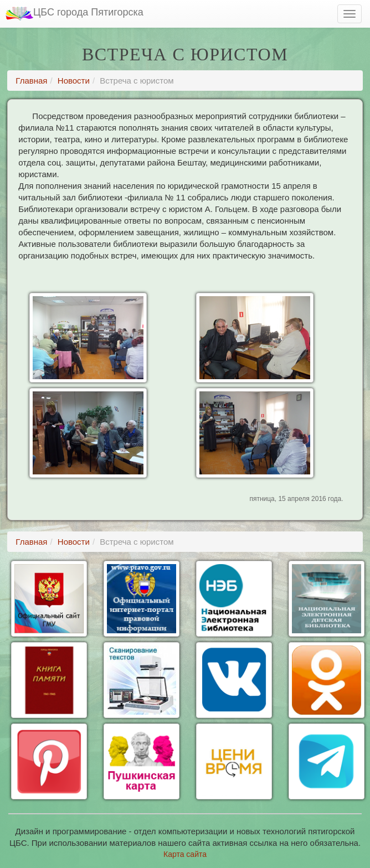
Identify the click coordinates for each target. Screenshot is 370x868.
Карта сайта (185, 854)
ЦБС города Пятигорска (74, 14)
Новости (74, 81)
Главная (31, 81)
